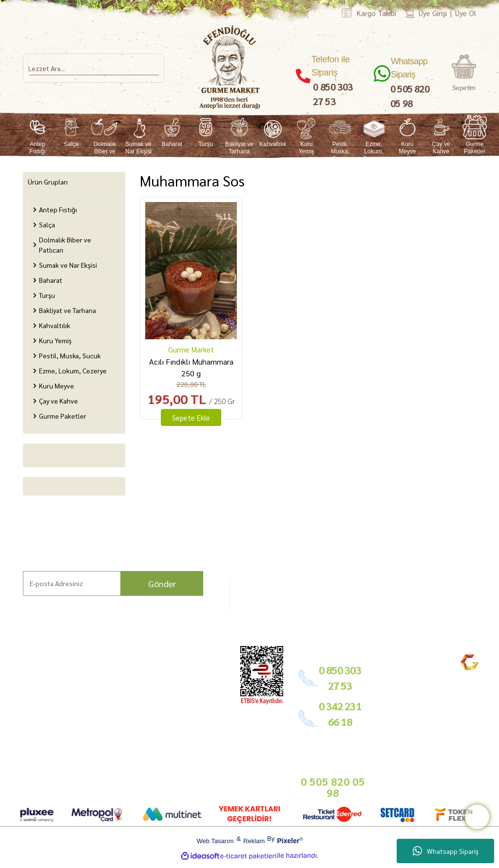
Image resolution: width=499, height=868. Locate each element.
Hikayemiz (21, 701)
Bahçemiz (21, 712)
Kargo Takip (24, 747)
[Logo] (230, 67)
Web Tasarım (215, 841)
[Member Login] (410, 13)
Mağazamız (23, 724)
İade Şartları (141, 709)
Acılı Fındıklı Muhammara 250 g (191, 367)
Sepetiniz (136, 771)
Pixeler (288, 841)
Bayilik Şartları (202, 667)
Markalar (19, 689)
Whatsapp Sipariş (446, 851)
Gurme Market (191, 349)
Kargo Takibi (376, 13)
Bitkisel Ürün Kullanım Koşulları (83, 759)
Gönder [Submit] (162, 583)
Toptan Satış (198, 699)
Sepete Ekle (191, 417)
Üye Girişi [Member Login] (433, 13)
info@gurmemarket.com (215, 747)
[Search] (94, 68)
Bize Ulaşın (22, 735)
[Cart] (464, 73)
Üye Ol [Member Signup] (466, 13)
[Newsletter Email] (113, 583)
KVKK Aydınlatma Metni (140, 750)
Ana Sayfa (20, 678)
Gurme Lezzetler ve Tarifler (83, 687)
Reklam (254, 841)
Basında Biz (198, 711)
